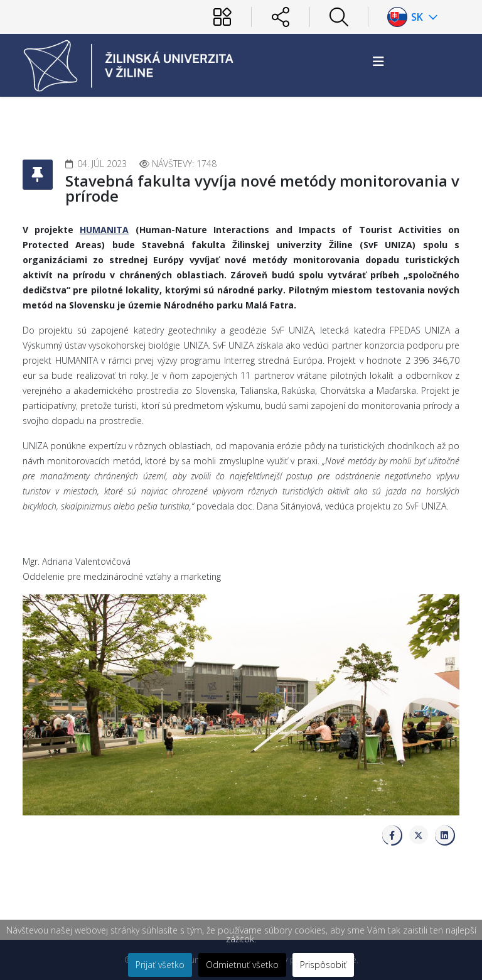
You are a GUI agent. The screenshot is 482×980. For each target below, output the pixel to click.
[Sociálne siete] (281, 17)
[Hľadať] (339, 17)
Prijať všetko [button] (160, 965)
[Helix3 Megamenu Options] (378, 61)
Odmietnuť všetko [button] (242, 965)
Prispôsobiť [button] (323, 965)
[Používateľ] (222, 17)
